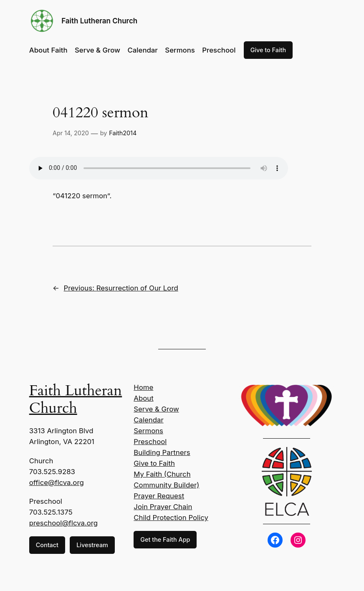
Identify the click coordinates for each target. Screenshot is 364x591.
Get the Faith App (165, 539)
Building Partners (162, 452)
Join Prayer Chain (163, 507)
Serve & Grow (156, 409)
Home (143, 387)
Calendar (148, 420)
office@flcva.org (57, 482)
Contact (47, 545)
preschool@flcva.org (63, 523)
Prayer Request (159, 496)
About (143, 398)
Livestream (92, 545)
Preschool (150, 442)
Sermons (148, 431)
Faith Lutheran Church (99, 21)
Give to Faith (268, 50)
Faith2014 (123, 133)
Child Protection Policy (171, 518)
